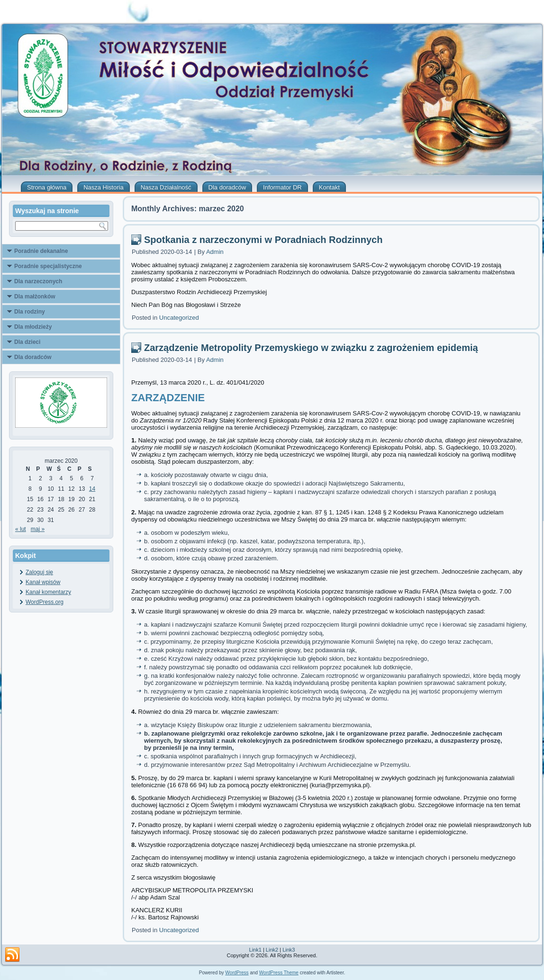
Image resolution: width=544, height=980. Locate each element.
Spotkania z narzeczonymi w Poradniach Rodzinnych (263, 240)
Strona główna (47, 187)
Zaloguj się (39, 572)
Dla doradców (227, 187)
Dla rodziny (30, 312)
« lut (21, 529)
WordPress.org (45, 602)
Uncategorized (179, 318)
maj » (38, 529)
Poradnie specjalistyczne (48, 266)
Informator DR (282, 187)
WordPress (237, 973)
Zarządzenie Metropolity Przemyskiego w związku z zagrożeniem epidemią (311, 348)
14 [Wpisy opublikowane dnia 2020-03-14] (92, 489)
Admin (215, 252)
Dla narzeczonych (38, 281)
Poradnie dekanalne (41, 251)
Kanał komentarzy (48, 592)
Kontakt (329, 187)
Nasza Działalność (166, 187)
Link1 (255, 950)
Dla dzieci (27, 342)
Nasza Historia (104, 187)
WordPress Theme (279, 973)
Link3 (289, 950)
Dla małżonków (35, 297)
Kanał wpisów (43, 582)
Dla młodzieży (33, 327)
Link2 (272, 950)
